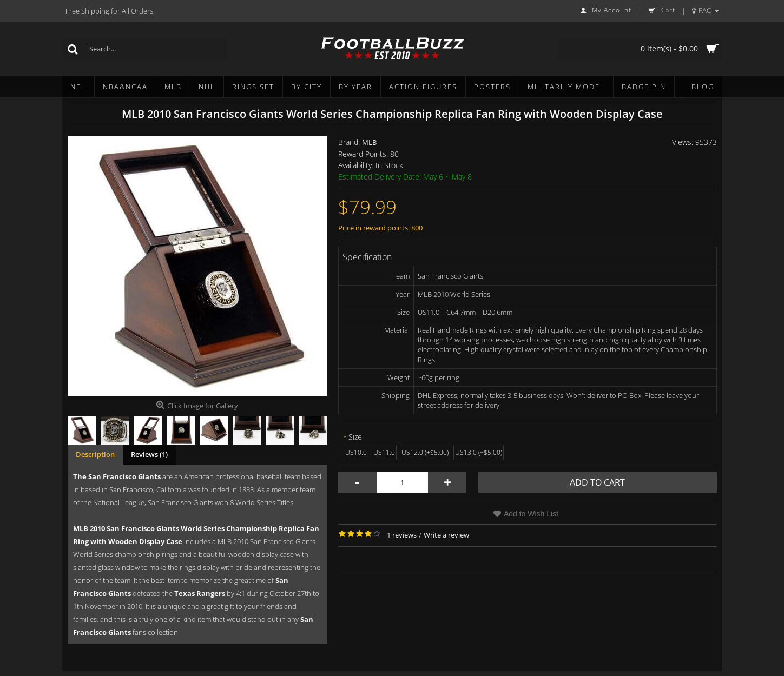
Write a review (446, 535)
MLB (369, 142)
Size (355, 437)
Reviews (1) (149, 454)
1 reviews (402, 535)
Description (95, 454)
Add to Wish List (531, 514)
